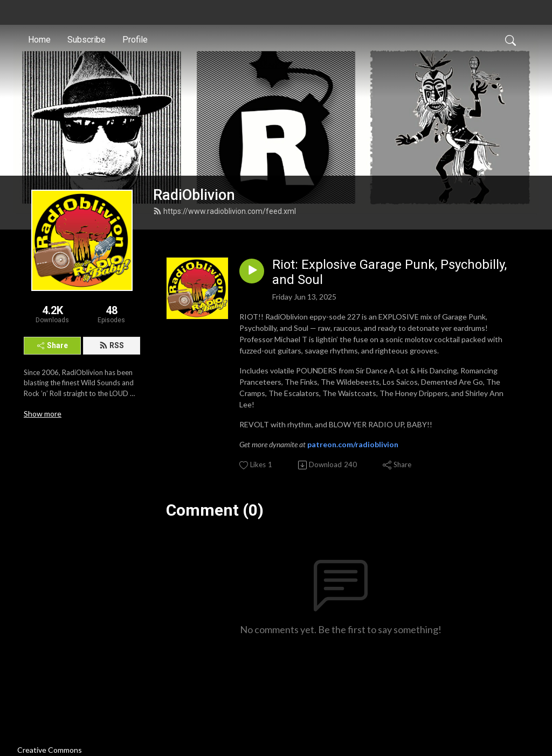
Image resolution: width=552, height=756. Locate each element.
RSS (112, 345)
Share (53, 345)
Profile (135, 40)
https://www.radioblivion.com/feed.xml (225, 211)
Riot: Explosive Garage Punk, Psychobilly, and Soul (389, 272)
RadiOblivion (194, 195)
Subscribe (87, 40)
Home (39, 40)
